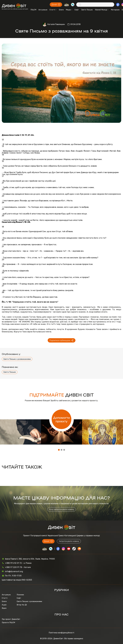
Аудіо (4, 605)
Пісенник (20, 595)
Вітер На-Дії (22, 605)
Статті (53, 10)
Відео (4, 608)
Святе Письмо (87, 10)
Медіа (69, 10)
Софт (77, 10)
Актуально (43, 10)
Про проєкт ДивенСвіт (11, 619)
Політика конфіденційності (61, 633)
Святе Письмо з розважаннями (17, 359)
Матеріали (115, 10)
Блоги (61, 10)
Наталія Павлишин (56, 24)
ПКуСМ (33, 10)
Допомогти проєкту (61, 419)
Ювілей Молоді (102, 10)
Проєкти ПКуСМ (8, 623)
